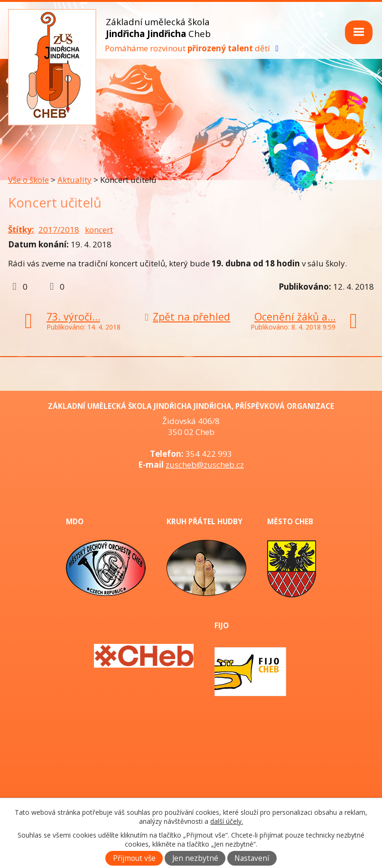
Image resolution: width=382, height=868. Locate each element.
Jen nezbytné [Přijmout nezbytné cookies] (195, 858)
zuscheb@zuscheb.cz (205, 465)
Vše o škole (28, 180)
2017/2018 (59, 230)
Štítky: (21, 230)
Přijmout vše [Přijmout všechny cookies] (134, 858)
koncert (99, 230)
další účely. (227, 821)
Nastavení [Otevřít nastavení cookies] (252, 858)
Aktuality (75, 180)
